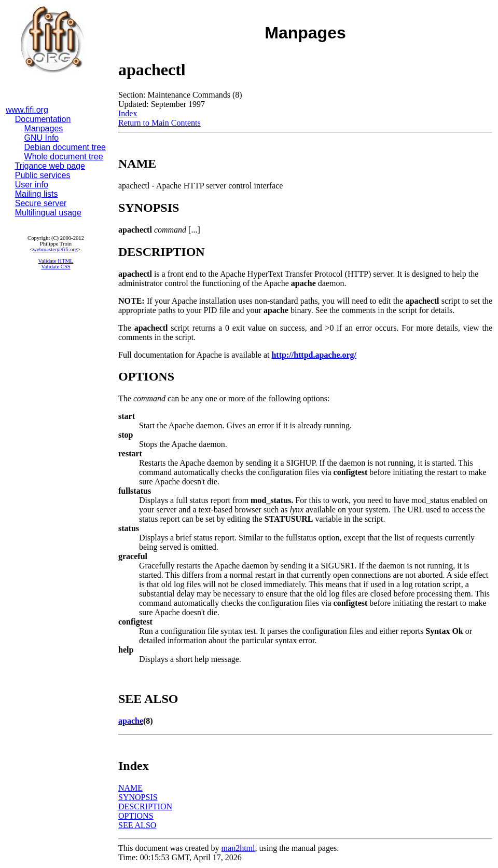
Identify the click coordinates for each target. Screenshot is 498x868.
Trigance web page (50, 166)
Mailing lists (37, 194)
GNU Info (42, 138)
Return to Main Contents (160, 123)
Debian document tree (65, 147)
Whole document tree (64, 157)
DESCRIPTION (145, 806)
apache (131, 721)
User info (32, 185)
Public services (43, 175)
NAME (130, 788)
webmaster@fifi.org (55, 249)
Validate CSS (56, 267)
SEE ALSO (137, 825)
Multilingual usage (48, 213)
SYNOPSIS (138, 797)
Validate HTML (56, 261)
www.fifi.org (27, 110)
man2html (238, 848)
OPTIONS (136, 816)
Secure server (41, 203)
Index (128, 113)
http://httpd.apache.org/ (314, 355)
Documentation (43, 119)
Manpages (44, 128)
